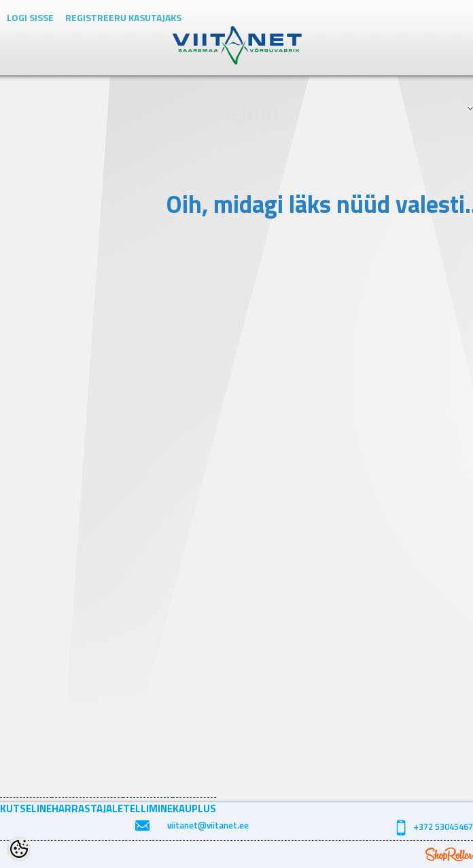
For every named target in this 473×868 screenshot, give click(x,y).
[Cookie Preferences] (19, 849)
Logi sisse (30, 17)
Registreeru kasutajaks (123, 17)
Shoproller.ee (449, 854)
